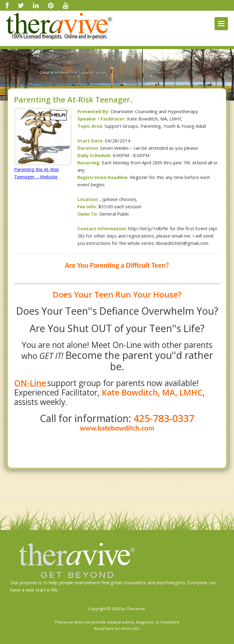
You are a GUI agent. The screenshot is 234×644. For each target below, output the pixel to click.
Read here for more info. (117, 628)
